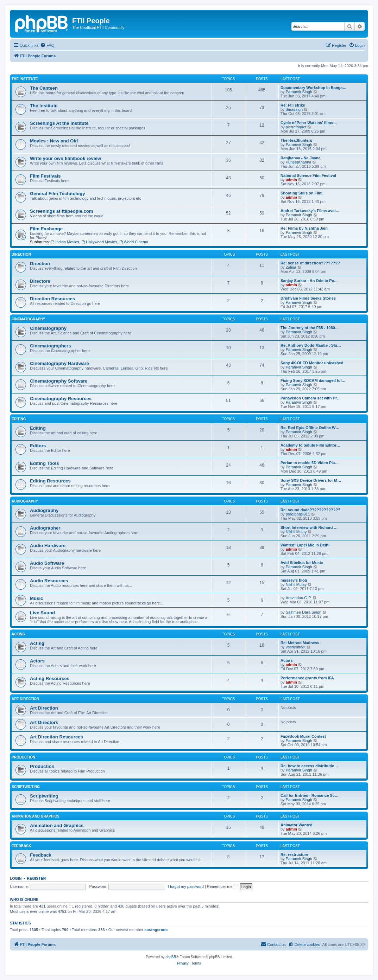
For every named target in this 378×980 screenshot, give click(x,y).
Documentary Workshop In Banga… (313, 88)
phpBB (171, 957)
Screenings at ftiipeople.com (62, 211)
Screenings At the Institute (59, 123)
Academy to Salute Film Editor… (310, 445)
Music (36, 598)
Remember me (223, 886)
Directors (40, 281)
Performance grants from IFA (307, 678)
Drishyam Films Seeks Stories (308, 298)
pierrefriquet (296, 127)
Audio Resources (49, 581)
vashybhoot (296, 647)
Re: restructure (294, 854)
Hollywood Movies (99, 242)
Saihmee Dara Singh (304, 612)
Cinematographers (51, 346)
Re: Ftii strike (293, 105)
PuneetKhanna (299, 162)
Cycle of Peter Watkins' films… (309, 123)
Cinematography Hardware (59, 363)
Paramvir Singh (299, 92)
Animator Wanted (297, 825)
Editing (19, 419)
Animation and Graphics (36, 816)
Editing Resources (50, 481)
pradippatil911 (298, 514)
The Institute (25, 79)
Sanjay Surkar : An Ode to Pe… (309, 281)
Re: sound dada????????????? (310, 510)
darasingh (294, 109)
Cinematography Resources (61, 399)
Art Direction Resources (56, 737)
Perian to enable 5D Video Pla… (310, 463)
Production (23, 757)
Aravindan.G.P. (299, 598)
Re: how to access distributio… (309, 766)
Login (16, 878)
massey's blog (294, 580)
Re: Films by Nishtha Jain (304, 228)
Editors (38, 446)
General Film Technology (58, 194)
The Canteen (44, 88)
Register (37, 878)
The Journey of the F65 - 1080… (310, 328)
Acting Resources (50, 678)
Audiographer (45, 528)
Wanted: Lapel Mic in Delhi (305, 545)
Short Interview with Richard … (309, 527)
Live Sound (42, 613)
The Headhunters (296, 140)
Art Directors (44, 722)
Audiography (25, 501)
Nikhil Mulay (296, 532)
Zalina (291, 267)
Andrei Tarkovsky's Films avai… (310, 211)
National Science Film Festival (308, 175)
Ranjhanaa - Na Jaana (301, 158)
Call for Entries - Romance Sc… (310, 795)
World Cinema (134, 242)
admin (291, 180)
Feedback (21, 846)
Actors (37, 661)
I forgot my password (186, 886)
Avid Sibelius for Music (302, 563)
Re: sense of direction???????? (310, 263)
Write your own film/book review (65, 158)
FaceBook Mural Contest (303, 736)
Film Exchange (46, 229)
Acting (18, 634)
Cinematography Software (59, 381)
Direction (21, 254)
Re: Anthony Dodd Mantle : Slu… (311, 345)
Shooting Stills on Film (301, 193)
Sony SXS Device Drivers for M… (311, 480)
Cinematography (28, 319)
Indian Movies (65, 242)
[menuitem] (47, 45)
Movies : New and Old (54, 141)
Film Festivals (45, 176)
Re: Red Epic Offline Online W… (310, 428)
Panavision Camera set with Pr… (311, 398)
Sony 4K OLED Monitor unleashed (312, 363)
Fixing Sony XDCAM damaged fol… (313, 380)
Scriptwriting (26, 787)
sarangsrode (156, 930)
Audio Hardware (48, 546)
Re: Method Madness (300, 643)
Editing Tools (45, 463)
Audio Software (47, 563)
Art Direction (25, 699)
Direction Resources (52, 299)
